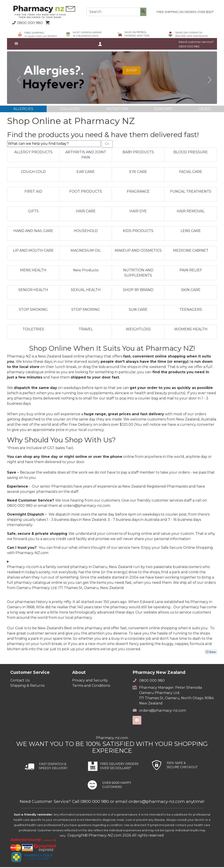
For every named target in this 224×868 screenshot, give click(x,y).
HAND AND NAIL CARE (33, 232)
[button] (17, 78)
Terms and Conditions (91, 686)
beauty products (169, 394)
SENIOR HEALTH (33, 291)
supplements (101, 394)
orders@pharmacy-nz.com (159, 711)
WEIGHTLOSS (138, 330)
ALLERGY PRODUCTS (33, 153)
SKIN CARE (191, 291)
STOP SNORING (86, 310)
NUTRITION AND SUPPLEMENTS (138, 274)
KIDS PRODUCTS (138, 232)
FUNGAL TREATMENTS (191, 192)
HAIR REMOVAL (191, 212)
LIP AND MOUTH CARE (33, 251)
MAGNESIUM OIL (86, 251)
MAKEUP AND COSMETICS (138, 251)
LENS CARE (191, 232)
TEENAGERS (191, 310)
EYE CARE (138, 173)
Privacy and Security (90, 681)
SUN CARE (138, 310)
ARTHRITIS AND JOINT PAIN (86, 156)
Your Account (100, 44)
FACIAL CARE (191, 173)
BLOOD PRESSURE (191, 153)
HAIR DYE (138, 212)
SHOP (132, 70)
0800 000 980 (27, 23)
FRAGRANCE (138, 192)
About (79, 673)
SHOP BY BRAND (138, 291)
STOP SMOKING (33, 310)
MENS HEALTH (33, 271)
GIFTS (33, 212)
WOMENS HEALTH (191, 330)
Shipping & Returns (27, 686)
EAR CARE (86, 173)
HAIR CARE (86, 212)
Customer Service (30, 673)
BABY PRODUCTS (138, 153)
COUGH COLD (33, 173)
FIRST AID (33, 192)
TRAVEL (86, 330)
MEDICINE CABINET (191, 251)
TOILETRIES (33, 330)
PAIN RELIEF (191, 271)
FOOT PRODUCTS (86, 192)
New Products (86, 271)
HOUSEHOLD (86, 232)
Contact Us (20, 681)
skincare (122, 394)
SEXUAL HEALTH (86, 291)
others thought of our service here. (110, 549)
